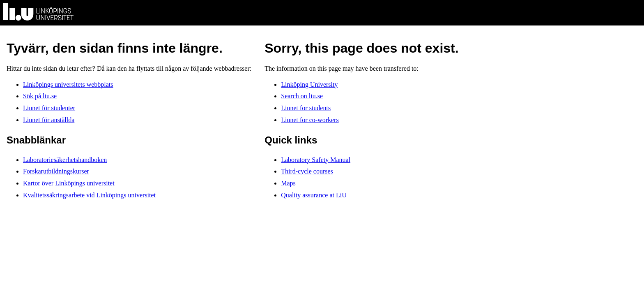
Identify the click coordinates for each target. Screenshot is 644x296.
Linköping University (309, 84)
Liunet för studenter (49, 108)
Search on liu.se (302, 96)
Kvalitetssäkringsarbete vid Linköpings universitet (89, 195)
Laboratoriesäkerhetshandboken (65, 160)
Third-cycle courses (307, 171)
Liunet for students (306, 108)
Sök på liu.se (40, 96)
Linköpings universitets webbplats (68, 84)
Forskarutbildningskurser (56, 171)
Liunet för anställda (49, 120)
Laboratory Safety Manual (316, 160)
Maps (288, 183)
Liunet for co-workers (310, 120)
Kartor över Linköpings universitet (69, 183)
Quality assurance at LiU (314, 195)
